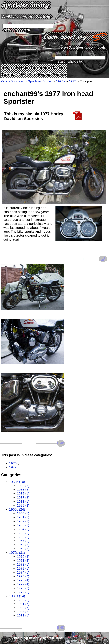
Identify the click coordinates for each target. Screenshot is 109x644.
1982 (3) (23, 608)
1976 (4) (23, 580)
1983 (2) (23, 612)
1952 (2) (23, 486)
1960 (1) (23, 513)
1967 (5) (23, 541)
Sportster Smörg (25, 5)
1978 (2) (23, 588)
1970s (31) (17, 553)
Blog (7, 68)
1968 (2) (23, 545)
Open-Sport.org (13, 81)
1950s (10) (17, 482)
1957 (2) (23, 498)
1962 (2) (23, 521)
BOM (21, 68)
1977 (72, 81)
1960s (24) (17, 509)
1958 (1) (23, 502)
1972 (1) (23, 565)
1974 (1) (23, 572)
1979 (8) (23, 592)
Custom (38, 68)
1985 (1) (23, 616)
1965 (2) (23, 533)
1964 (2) (23, 529)
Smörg (60, 74)
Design (58, 68)
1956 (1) (23, 494)
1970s (60, 81)
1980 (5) (23, 600)
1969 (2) (23, 549)
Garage (9, 74)
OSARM (27, 74)
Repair (44, 74)
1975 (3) (23, 576)
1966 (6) (23, 537)
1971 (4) (23, 561)
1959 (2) (23, 506)
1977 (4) (23, 584)
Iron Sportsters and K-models (83, 47)
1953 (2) (23, 490)
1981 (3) (23, 604)
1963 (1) (23, 525)
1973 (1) (23, 569)
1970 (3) (23, 557)
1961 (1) (23, 517)
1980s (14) (17, 596)
